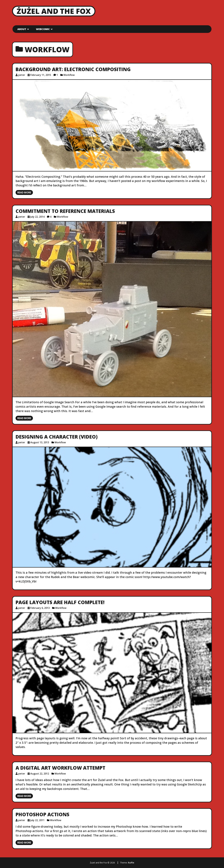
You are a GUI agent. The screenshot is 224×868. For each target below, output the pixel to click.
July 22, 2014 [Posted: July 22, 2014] (37, 217)
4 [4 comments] (51, 217)
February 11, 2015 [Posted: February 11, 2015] (41, 75)
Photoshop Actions (42, 814)
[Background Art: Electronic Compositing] (112, 125)
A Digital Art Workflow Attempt (60, 768)
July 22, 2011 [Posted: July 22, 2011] (37, 820)
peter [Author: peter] (22, 75)
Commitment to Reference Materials (65, 211)
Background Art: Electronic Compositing (73, 69)
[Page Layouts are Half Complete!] (112, 673)
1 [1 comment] (57, 75)
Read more (24, 192)
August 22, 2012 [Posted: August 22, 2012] (40, 774)
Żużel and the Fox (54, 11)
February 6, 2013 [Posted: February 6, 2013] (40, 608)
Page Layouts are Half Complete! (60, 602)
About (22, 29)
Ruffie (131, 863)
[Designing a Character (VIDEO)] (112, 507)
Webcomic (43, 29)
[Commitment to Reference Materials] (112, 309)
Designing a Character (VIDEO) (57, 437)
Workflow (69, 75)
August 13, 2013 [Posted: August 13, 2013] (40, 442)
